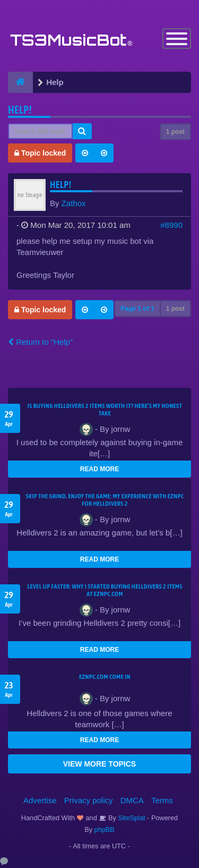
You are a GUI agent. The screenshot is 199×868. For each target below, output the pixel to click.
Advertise (40, 800)
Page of (137, 309)
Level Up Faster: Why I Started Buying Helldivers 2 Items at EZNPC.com (105, 590)
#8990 (171, 225)
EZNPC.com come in (105, 677)
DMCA (132, 800)
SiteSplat (131, 818)
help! (20, 110)
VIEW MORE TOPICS (99, 764)
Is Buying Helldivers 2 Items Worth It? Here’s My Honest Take (105, 410)
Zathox (74, 203)
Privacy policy (89, 800)
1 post (175, 132)
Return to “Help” (40, 342)
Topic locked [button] (40, 153)
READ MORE (99, 469)
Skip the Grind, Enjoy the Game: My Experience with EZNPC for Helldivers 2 (105, 500)
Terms (162, 800)
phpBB (105, 829)
